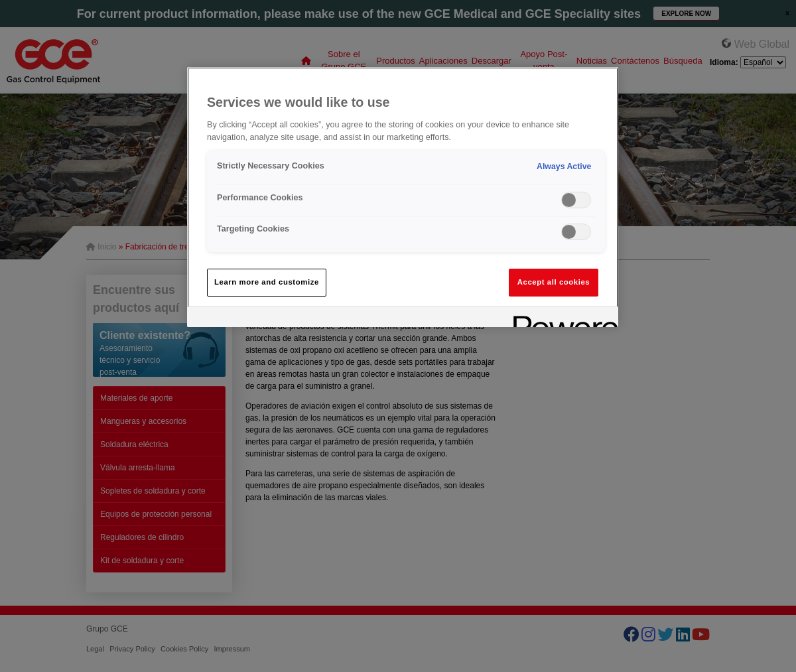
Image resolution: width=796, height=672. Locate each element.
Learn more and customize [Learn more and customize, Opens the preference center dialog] (267, 282)
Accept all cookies (554, 282)
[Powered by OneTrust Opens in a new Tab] (561, 319)
